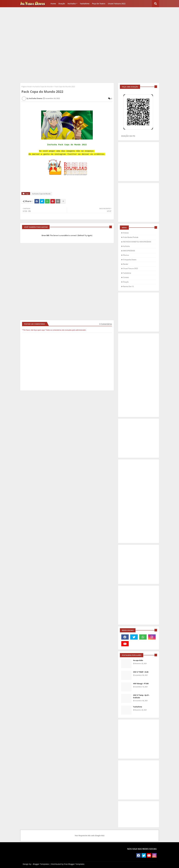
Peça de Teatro (99, 4)
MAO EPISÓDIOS (129, 251)
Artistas (126, 233)
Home (53, 4)
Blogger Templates (41, 864)
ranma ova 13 (128, 286)
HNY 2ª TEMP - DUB (141, 672)
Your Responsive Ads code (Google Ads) (90, 836)
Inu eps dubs (138, 660)
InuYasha (72, 4)
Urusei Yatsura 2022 (117, 4)
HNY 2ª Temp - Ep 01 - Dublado (141, 696)
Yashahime (85, 4)
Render (126, 264)
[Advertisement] (90, 27)
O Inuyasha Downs (130, 260)
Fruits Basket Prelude (131, 237)
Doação (62, 4)
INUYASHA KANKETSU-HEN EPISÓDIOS (137, 242)
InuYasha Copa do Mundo (43, 87)
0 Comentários (106, 324)
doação (126, 282)
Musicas (126, 255)
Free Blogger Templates (74, 864)
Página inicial (26, 87)
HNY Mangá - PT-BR (141, 684)
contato (126, 277)
